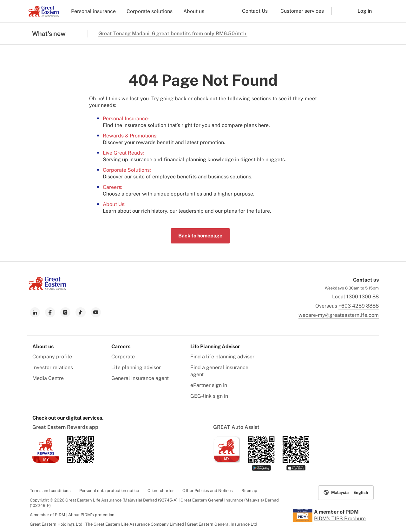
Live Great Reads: (123, 153)
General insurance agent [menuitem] (140, 378)
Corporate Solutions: (127, 170)
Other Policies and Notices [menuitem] (208, 491)
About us (194, 11)
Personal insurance (93, 11)
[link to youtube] (96, 312)
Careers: (113, 187)
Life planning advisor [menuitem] (136, 367)
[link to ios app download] (46, 461)
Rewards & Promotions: (130, 136)
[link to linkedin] (35, 312)
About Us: (114, 204)
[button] (340, 11)
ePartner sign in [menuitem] (209, 385)
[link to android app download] (80, 461)
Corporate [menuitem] (123, 357)
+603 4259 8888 (359, 306)
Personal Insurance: (126, 119)
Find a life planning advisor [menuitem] (222, 357)
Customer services (302, 11)
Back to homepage (200, 236)
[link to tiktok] (81, 312)
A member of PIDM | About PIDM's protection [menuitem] (72, 515)
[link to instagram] (65, 312)
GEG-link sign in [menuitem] (209, 396)
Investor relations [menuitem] (53, 367)
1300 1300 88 (363, 297)
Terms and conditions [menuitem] (50, 491)
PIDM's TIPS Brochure (340, 519)
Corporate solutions (150, 11)
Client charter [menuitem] (161, 491)
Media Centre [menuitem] (48, 378)
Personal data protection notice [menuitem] (109, 491)
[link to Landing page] (48, 288)
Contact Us (255, 11)
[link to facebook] (50, 312)
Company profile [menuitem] (52, 357)
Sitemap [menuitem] (249, 491)
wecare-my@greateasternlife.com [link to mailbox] (339, 315)
